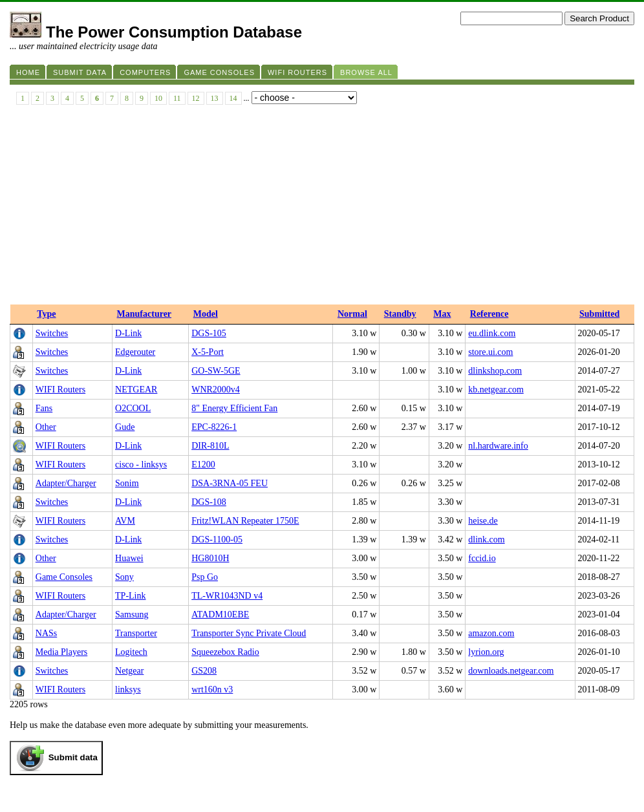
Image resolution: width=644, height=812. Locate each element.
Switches (52, 333)
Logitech (131, 652)
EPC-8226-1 (214, 427)
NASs (46, 633)
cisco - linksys (141, 465)
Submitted (599, 314)
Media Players (61, 652)
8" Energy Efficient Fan (234, 408)
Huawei (129, 558)
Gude (125, 427)
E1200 (203, 465)
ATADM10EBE (220, 614)
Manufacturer (145, 314)
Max (442, 314)
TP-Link (130, 596)
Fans (44, 408)
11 (177, 98)
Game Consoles (64, 577)
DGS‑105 (209, 333)
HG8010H (210, 558)
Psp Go (205, 577)
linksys (128, 689)
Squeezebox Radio (225, 652)
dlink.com (486, 540)
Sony (124, 577)
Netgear (129, 671)
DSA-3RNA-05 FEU (230, 483)
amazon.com (491, 633)
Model (206, 314)
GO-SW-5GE (216, 371)
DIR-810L (210, 446)
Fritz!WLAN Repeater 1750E (245, 521)
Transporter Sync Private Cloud (249, 633)
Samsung (132, 614)
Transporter (136, 633)
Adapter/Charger (66, 483)
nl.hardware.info (498, 446)
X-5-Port (208, 352)
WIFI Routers (60, 390)
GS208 (204, 671)
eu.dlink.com (492, 333)
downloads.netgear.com (511, 671)
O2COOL (133, 408)
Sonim (127, 483)
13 (215, 98)
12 (196, 98)
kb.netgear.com (496, 390)
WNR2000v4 (216, 390)
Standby (400, 314)
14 (233, 98)
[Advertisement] (322, 208)
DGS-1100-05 (217, 540)
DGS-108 (209, 502)
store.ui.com (490, 352)
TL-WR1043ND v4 (227, 596)
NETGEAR (136, 390)
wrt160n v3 (212, 689)
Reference (489, 314)
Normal (352, 314)
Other (46, 427)
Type (46, 314)
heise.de (483, 521)
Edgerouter (135, 352)
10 (158, 98)
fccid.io (482, 558)
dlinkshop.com (495, 371)
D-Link (128, 333)
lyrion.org (486, 652)
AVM (125, 521)
